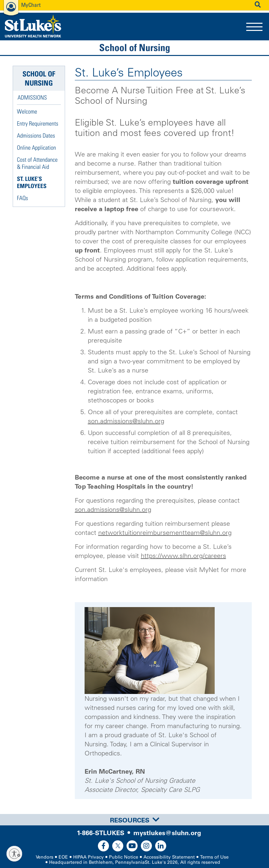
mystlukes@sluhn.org (167, 833)
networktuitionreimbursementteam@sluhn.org (165, 533)
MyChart (31, 5)
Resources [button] (135, 820)
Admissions (32, 97)
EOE (63, 857)
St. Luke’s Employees (32, 182)
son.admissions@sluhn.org (126, 421)
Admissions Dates (36, 136)
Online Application (36, 148)
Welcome (27, 111)
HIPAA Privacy (88, 857)
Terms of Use (214, 857)
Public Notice (124, 857)
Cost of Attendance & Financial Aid (37, 163)
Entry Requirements (38, 123)
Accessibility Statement (169, 857)
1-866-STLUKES (101, 833)
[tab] (134, 820)
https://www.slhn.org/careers (183, 556)
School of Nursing (135, 47)
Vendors (45, 857)
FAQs (22, 198)
